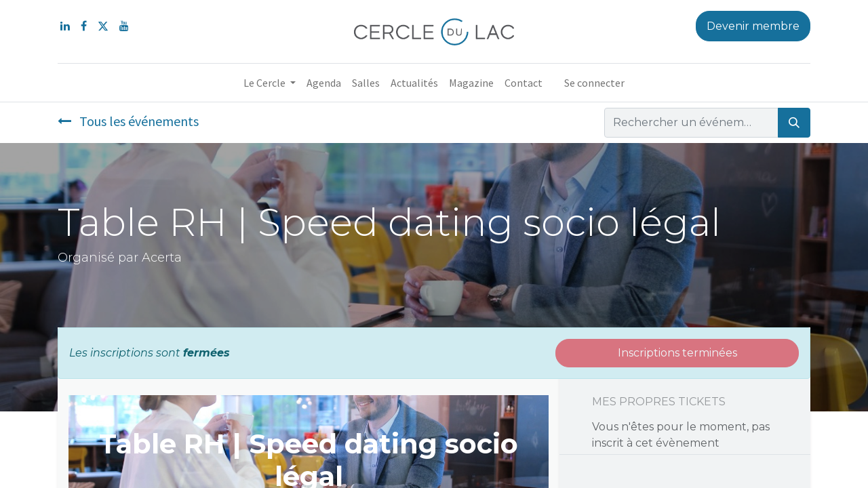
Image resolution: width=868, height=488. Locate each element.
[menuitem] (324, 83)
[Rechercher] (794, 123)
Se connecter (594, 83)
